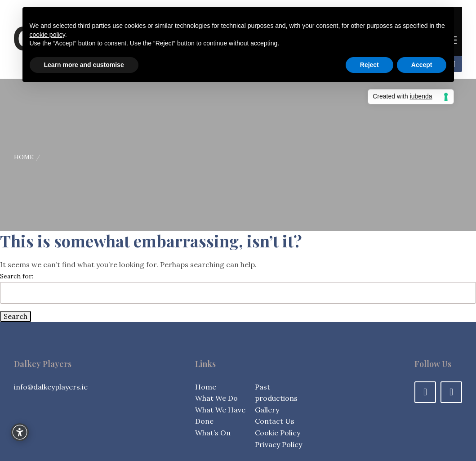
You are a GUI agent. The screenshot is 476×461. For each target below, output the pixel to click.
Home (24, 157)
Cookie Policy (278, 433)
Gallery (267, 410)
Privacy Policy (278, 444)
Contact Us (275, 421)
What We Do (216, 398)
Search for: (17, 276)
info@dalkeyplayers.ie (51, 387)
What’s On (213, 433)
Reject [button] (369, 65)
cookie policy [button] (47, 35)
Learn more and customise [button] (84, 65)
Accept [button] (422, 65)
